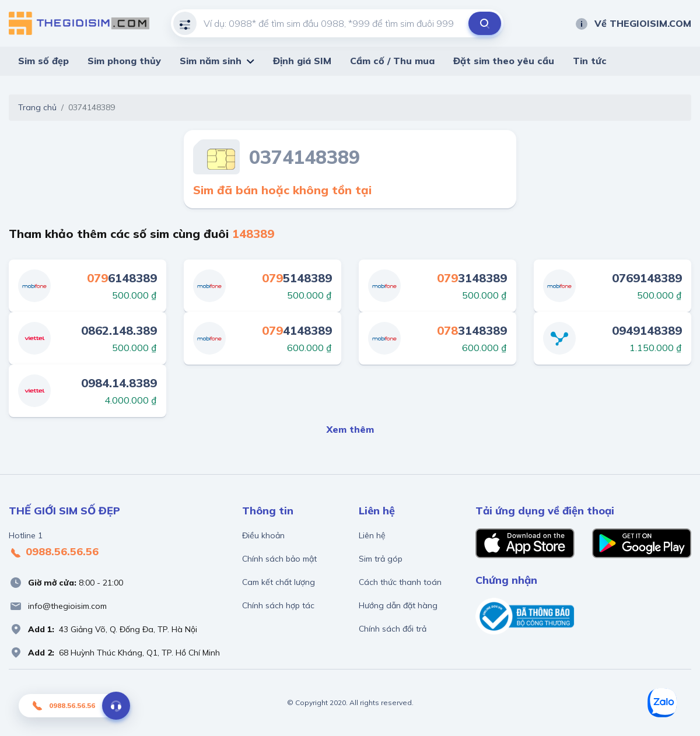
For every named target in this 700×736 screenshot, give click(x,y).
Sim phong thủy (124, 61)
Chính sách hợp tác (278, 605)
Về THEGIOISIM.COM (633, 23)
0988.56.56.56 (54, 552)
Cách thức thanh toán (400, 582)
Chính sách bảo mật (279, 559)
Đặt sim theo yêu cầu (504, 61)
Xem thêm (350, 429)
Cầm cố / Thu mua (392, 61)
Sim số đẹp (43, 61)
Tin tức (590, 61)
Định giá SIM (302, 61)
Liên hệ (372, 535)
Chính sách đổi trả (393, 629)
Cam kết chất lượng (279, 582)
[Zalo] (662, 703)
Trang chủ (37, 107)
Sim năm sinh (211, 61)
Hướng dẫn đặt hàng (398, 605)
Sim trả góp (381, 559)
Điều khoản (263, 535)
